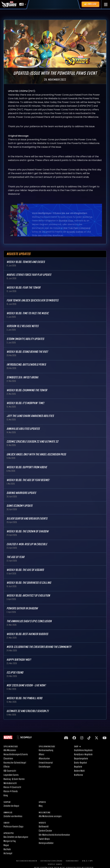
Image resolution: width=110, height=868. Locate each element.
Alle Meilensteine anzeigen (50, 816)
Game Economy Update (20, 506)
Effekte (7, 767)
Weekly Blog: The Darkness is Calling (29, 583)
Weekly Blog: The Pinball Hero (24, 698)
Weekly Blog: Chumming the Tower (27, 390)
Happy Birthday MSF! (19, 660)
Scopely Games (55, 864)
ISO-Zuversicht (10, 771)
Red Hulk (7, 849)
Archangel (8, 853)
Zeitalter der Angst (11, 806)
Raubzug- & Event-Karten (14, 779)
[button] (106, 4)
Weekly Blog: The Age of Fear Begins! (28, 480)
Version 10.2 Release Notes (23, 326)
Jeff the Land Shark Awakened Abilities (30, 416)
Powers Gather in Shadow (22, 608)
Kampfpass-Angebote (83, 754)
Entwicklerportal (46, 763)
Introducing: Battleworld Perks (26, 365)
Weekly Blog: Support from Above (27, 467)
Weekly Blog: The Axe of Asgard (25, 570)
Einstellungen (45, 767)
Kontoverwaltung (46, 750)
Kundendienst (72, 861)
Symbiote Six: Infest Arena (22, 377)
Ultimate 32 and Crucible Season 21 (28, 711)
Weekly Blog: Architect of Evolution (28, 596)
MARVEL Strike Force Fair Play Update (29, 275)
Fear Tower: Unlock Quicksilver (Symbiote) (33, 300)
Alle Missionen (10, 750)
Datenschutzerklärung (52, 861)
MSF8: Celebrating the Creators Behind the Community (39, 647)
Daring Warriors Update (21, 493)
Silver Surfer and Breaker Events (27, 519)
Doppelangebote (81, 759)
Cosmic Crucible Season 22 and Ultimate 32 (33, 442)
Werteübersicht (10, 783)
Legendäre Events (11, 775)
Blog (41, 806)
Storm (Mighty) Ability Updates (25, 339)
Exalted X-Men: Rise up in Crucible (27, 544)
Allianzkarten (44, 759)
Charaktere (8, 759)
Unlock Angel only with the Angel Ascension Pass (36, 454)
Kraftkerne (79, 775)
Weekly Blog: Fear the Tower (24, 288)
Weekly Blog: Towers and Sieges (26, 262)
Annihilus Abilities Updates (23, 429)
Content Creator (45, 831)
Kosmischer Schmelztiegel (15, 763)
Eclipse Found (15, 673)
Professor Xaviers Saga (13, 827)
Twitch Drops (44, 839)
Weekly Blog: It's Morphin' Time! (25, 403)
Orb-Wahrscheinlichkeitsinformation (54, 835)
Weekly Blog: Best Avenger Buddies (27, 634)
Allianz (42, 754)
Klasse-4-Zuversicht (12, 787)
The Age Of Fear (16, 557)
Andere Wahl (79, 771)
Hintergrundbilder (46, 843)
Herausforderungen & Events (16, 754)
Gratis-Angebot (81, 763)
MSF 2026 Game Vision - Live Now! (26, 685)
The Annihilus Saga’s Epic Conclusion (29, 621)
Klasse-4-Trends (11, 791)
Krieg (6, 796)
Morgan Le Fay (10, 841)
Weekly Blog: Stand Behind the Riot (27, 352)
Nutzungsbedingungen (27, 861)
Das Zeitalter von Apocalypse (16, 837)
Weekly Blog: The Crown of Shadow (28, 531)
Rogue (6, 845)
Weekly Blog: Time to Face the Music (28, 313)
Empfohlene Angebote (83, 750)
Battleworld (44, 827)
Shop (77, 747)
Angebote (78, 767)
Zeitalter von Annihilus (13, 816)
